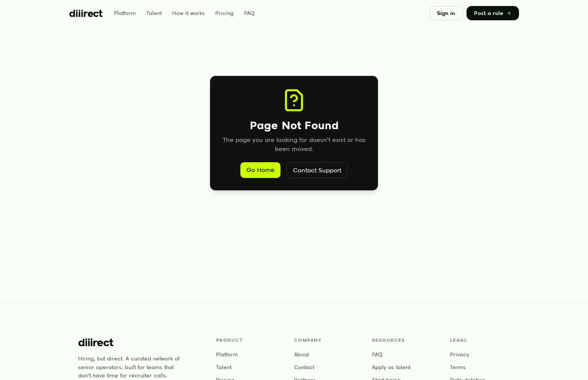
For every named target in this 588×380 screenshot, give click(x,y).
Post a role (493, 13)
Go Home (260, 170)
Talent (154, 13)
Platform (125, 13)
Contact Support (317, 170)
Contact (304, 367)
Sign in (446, 13)
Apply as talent (391, 367)
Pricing (224, 13)
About (301, 354)
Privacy (460, 354)
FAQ (249, 13)
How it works (188, 13)
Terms (458, 367)
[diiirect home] (85, 13)
